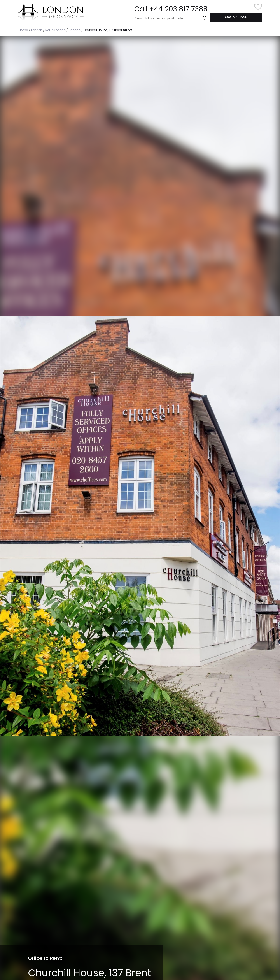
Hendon (75, 30)
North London (55, 30)
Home (23, 30)
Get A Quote (236, 17)
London (37, 30)
